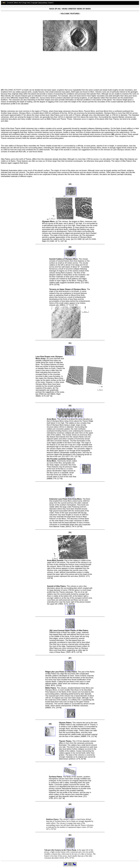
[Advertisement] (70, 68)
